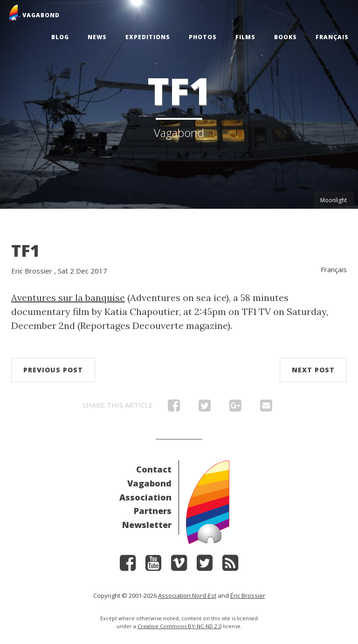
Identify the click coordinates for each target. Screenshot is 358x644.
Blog (60, 37)
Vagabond (149, 483)
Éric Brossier (248, 596)
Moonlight (334, 200)
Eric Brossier (32, 271)
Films (245, 37)
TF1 (25, 250)
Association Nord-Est (187, 596)
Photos (203, 37)
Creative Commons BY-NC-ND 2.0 (179, 626)
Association (145, 497)
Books (286, 37)
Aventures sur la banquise (68, 298)
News (97, 37)
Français (332, 37)
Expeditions (148, 37)
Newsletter (147, 525)
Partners (153, 511)
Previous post (53, 370)
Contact (154, 469)
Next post (313, 370)
